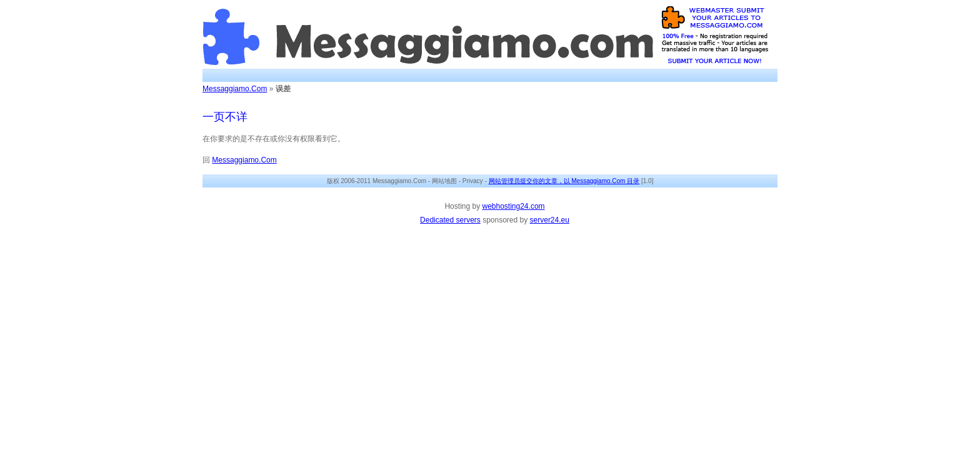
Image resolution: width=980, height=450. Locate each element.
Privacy (473, 181)
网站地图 (444, 181)
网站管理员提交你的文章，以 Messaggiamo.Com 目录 (564, 181)
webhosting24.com (513, 206)
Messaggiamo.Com (235, 89)
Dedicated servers (450, 220)
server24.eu (550, 220)
